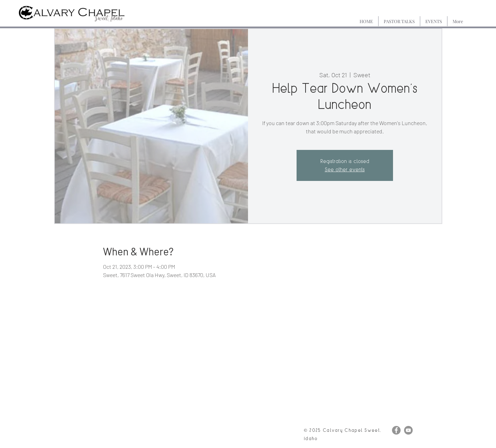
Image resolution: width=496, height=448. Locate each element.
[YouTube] (408, 430)
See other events (345, 169)
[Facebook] (396, 430)
